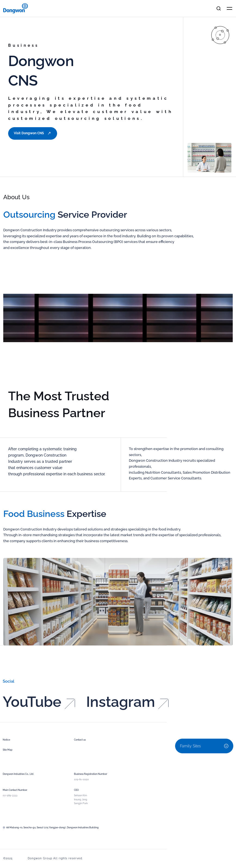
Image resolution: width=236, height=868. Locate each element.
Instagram (127, 715)
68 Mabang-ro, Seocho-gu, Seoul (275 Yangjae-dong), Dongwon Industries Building (51, 828)
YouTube (39, 715)
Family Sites (204, 746)
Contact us (80, 740)
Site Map (8, 750)
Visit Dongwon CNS (33, 133)
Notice (6, 740)
